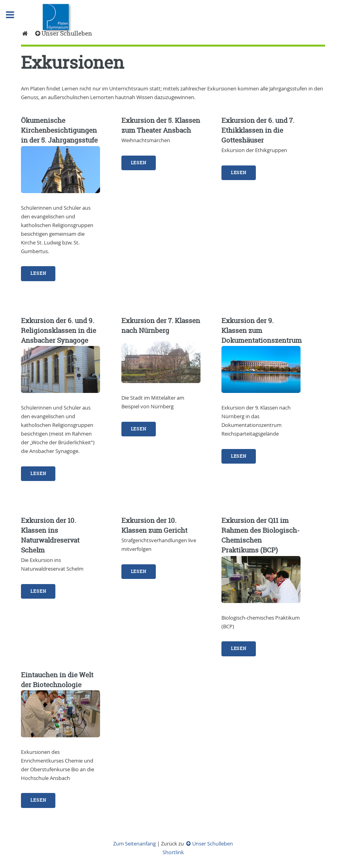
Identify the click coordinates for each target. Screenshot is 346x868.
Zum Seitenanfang (134, 844)
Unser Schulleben (63, 33)
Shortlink (173, 852)
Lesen (38, 273)
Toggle (14, 15)
